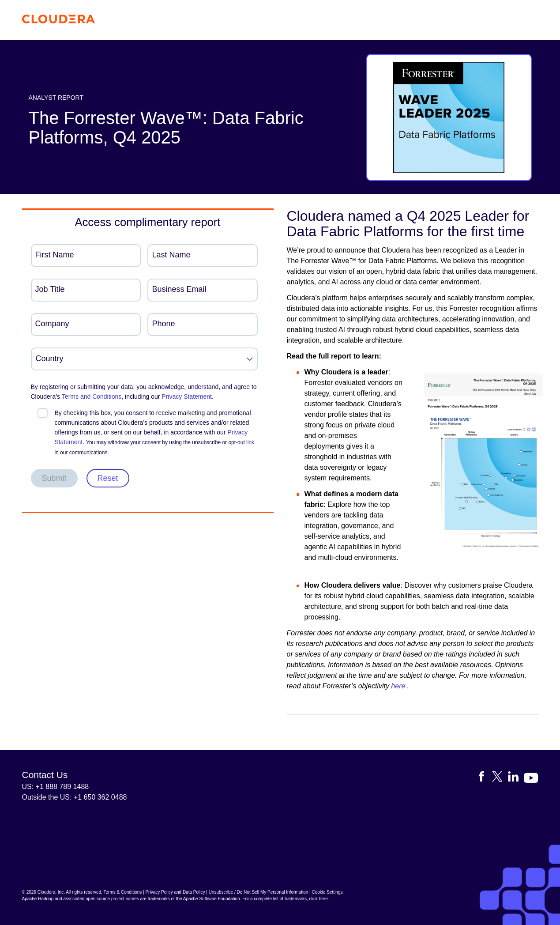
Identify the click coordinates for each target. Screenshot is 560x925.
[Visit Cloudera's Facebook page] (484, 778)
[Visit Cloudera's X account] (500, 778)
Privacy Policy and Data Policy (175, 892)
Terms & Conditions (123, 892)
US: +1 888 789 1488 (56, 787)
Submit (54, 478)
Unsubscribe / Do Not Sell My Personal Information (259, 892)
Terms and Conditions (92, 396)
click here (318, 899)
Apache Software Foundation (212, 899)
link (250, 442)
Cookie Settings (327, 892)
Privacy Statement (187, 396)
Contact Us (45, 775)
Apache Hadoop (38, 899)
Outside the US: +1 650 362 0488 (75, 797)
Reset (108, 478)
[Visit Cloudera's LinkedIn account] (516, 778)
